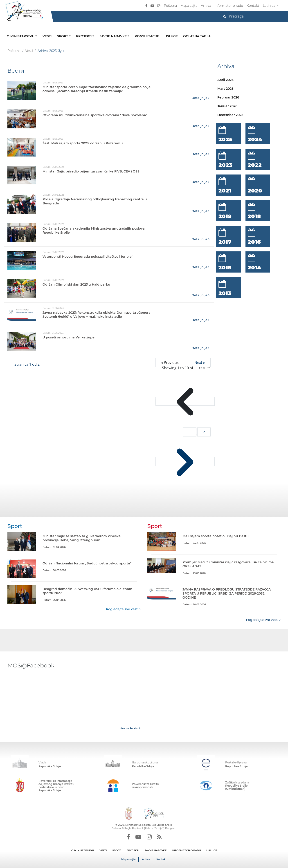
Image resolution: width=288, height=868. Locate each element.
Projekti (84, 36)
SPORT (117, 850)
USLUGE (212, 850)
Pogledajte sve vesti (123, 609)
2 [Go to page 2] (204, 432)
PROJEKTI (133, 850)
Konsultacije (147, 36)
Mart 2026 (225, 89)
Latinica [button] (269, 6)
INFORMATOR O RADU (186, 850)
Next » (200, 362)
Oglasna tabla (197, 36)
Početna (170, 6)
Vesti (47, 36)
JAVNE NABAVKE (156, 850)
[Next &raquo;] (185, 461)
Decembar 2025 (230, 115)
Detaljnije (200, 98)
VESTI (103, 850)
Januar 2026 (227, 106)
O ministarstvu (21, 36)
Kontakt (253, 6)
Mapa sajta (189, 6)
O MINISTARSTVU (83, 850)
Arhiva (206, 6)
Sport (63, 36)
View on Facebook (130, 728)
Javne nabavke (114, 36)
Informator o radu (229, 6)
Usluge (171, 36)
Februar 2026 (228, 97)
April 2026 (225, 80)
